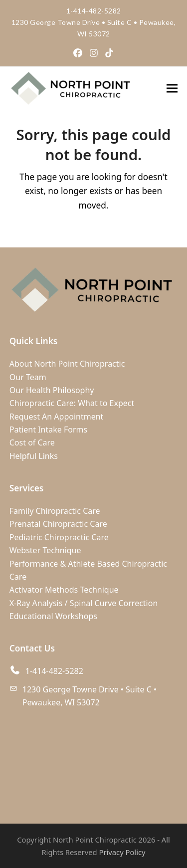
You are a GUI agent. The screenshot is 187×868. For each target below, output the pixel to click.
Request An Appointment (57, 417)
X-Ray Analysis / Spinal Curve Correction (84, 603)
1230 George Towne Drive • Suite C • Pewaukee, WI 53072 (90, 696)
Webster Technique (45, 550)
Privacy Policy (122, 852)
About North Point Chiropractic (67, 364)
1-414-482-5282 (94, 11)
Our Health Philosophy (52, 390)
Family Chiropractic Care (55, 511)
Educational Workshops (53, 616)
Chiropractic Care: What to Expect (72, 403)
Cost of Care (32, 442)
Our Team (28, 377)
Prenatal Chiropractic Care (58, 524)
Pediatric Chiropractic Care (59, 537)
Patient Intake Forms (48, 430)
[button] (172, 88)
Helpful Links (34, 456)
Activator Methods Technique (64, 590)
